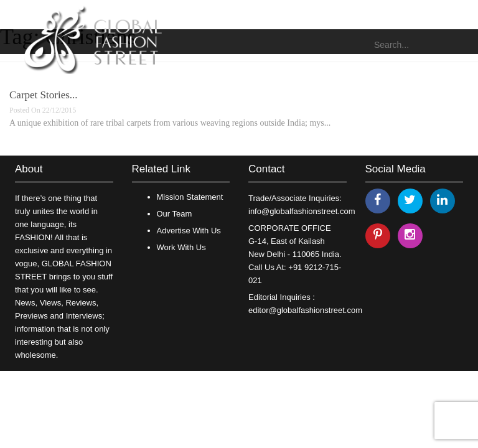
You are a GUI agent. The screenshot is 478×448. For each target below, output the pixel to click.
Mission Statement (190, 197)
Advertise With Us (189, 231)
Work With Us (181, 247)
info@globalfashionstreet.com (302, 211)
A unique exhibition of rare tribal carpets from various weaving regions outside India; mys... (170, 123)
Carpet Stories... (44, 95)
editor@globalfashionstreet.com (305, 310)
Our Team (175, 214)
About (29, 169)
